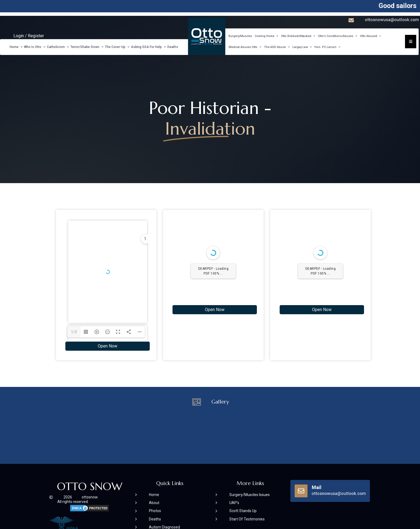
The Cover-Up (117, 47)
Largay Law (302, 47)
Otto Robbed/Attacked (298, 36)
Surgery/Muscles (240, 36)
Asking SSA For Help (148, 47)
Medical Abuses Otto (245, 47)
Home (16, 47)
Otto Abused (371, 36)
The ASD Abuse (277, 47)
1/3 (74, 332)
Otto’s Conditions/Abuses (338, 36)
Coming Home (267, 36)
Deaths (173, 47)
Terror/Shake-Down (87, 47)
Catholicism (58, 47)
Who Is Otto (35, 47)
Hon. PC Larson (327, 47)
